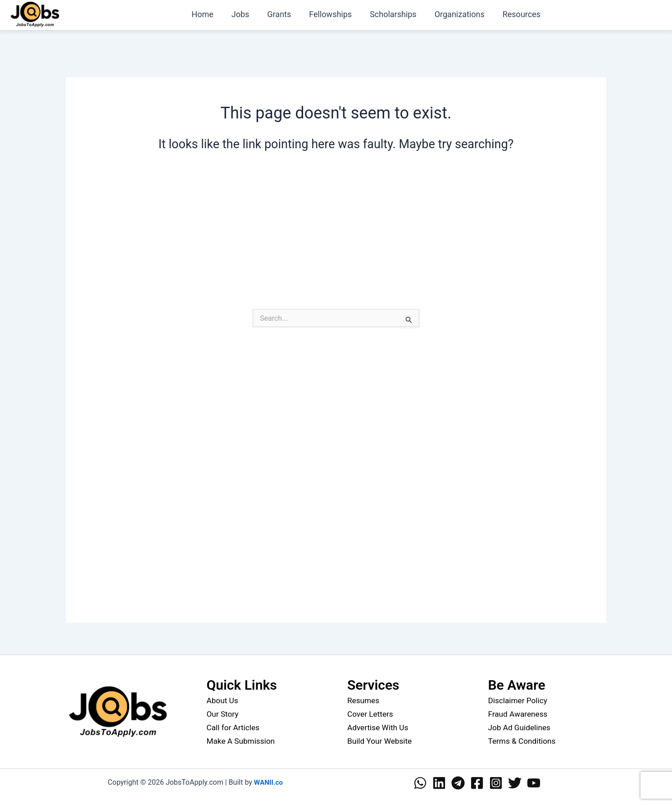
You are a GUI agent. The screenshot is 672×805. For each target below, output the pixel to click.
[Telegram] (458, 783)
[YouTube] (534, 783)
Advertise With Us (379, 727)
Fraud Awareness (519, 714)
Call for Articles (234, 727)
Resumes (364, 700)
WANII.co (268, 782)
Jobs (250, 14)
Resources (522, 14)
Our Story (223, 714)
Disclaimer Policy (519, 700)
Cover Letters (371, 714)
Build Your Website (381, 741)
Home (214, 14)
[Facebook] (477, 783)
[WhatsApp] (420, 783)
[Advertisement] (336, 239)
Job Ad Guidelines (521, 727)
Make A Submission (243, 741)
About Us (223, 700)
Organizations (462, 14)
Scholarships (398, 14)
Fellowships (337, 14)
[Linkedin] (439, 783)
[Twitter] (515, 783)
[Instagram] (496, 783)
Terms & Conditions (524, 741)
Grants (287, 14)
